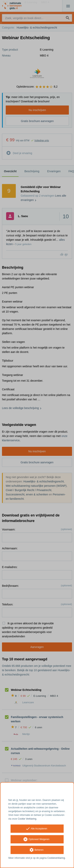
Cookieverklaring (56, 858)
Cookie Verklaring (27, 819)
